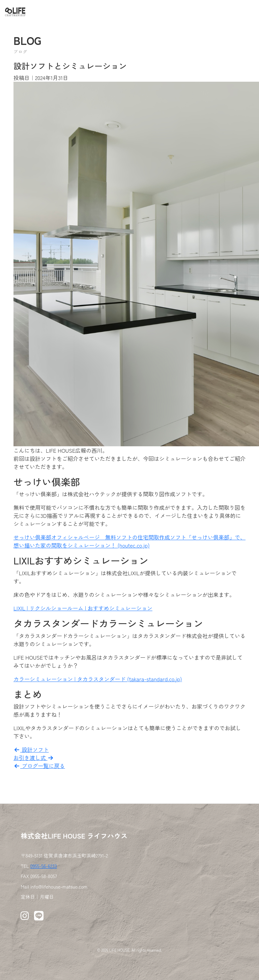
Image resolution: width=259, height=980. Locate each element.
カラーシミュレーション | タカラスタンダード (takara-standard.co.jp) (98, 679)
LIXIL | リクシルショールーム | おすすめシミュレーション (83, 608)
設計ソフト (31, 749)
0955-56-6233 (44, 866)
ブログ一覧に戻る (39, 766)
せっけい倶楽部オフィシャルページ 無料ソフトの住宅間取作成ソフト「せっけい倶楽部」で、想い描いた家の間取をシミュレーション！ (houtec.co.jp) (129, 541)
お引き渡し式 (34, 758)
